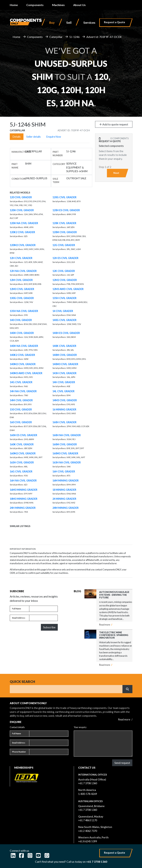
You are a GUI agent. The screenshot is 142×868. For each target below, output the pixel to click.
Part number (58, 153)
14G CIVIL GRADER (21, 382)
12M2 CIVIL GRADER (65, 280)
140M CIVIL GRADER (65, 355)
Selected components (111, 146)
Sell (69, 23)
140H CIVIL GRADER (22, 333)
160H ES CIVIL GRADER (23, 435)
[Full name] (43, 609)
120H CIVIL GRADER (22, 210)
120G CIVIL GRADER (64, 197)
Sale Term (56, 180)
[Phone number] (49, 752)
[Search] (66, 689)
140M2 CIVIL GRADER (23, 364)
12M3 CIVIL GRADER (22, 289)
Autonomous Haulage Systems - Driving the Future (114, 595)
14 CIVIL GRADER (63, 311)
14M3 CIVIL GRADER (65, 400)
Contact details (17, 727)
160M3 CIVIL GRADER (65, 453)
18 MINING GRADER (64, 490)
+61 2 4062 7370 (88, 831)
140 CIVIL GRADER (21, 320)
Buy (52, 23)
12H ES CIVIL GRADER (65, 258)
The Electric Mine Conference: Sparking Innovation (114, 635)
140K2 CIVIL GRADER (22, 355)
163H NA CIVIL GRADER (67, 462)
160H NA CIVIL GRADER (67, 435)
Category (59, 164)
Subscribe (49, 627)
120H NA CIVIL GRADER (24, 223)
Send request (122, 763)
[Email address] (43, 618)
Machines (58, 5)
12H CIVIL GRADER (21, 258)
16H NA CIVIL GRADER (23, 480)
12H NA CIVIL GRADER (23, 271)
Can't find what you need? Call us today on (71, 862)
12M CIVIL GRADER (21, 280)
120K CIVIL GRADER (64, 223)
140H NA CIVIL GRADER (24, 346)
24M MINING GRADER (65, 508)
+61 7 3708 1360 (88, 783)
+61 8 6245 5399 (88, 841)
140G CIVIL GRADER (64, 320)
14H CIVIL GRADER (64, 382)
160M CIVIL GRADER (65, 444)
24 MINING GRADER (64, 499)
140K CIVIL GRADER (64, 346)
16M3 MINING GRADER (24, 490)
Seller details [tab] (34, 137)
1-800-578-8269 (88, 794)
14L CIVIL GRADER (63, 391)
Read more (106, 625)
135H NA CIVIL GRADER (24, 311)
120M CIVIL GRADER (65, 232)
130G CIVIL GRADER (22, 298)
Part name (15, 166)
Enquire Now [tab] (54, 137)
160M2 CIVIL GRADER (23, 453)
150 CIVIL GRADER (21, 409)
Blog (77, 591)
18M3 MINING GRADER (24, 499)
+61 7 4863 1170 (88, 820)
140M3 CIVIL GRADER (65, 364)
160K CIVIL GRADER (22, 444)
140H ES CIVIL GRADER (66, 333)
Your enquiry (80, 727)
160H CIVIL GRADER (64, 422)
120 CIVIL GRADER (21, 197)
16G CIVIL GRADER (21, 471)
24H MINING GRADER (23, 508)
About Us (79, 5)
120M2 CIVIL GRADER (23, 245)
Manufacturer (21, 152)
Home (14, 5)
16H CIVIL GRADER (64, 471)
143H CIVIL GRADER (64, 373)
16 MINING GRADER (64, 409)
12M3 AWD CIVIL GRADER (68, 289)
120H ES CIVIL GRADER (66, 210)
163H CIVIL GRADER (22, 462)
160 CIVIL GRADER (21, 422)
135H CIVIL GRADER (64, 298)
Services (89, 23)
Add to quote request (114, 124)
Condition (18, 179)
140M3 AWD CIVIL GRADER (26, 373)
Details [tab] (17, 137)
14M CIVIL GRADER (21, 400)
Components (35, 5)
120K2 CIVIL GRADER (22, 232)
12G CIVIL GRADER (64, 245)
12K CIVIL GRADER (64, 271)
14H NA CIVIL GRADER (23, 391)
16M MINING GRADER (65, 480)
